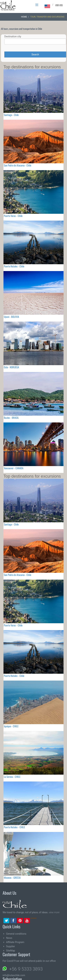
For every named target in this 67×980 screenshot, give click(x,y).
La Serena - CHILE (12, 777)
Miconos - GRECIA (12, 877)
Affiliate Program (15, 942)
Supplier (11, 946)
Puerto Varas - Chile (13, 216)
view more (54, 912)
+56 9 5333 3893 (26, 969)
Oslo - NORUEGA (11, 367)
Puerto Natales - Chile (14, 266)
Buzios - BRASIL (11, 418)
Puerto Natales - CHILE (14, 827)
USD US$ (59, 5)
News (9, 938)
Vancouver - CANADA (14, 468)
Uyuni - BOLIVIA (11, 317)
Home (24, 17)
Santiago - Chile (11, 115)
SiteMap (11, 951)
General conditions (16, 934)
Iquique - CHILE (11, 726)
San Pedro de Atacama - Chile (17, 165)
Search (35, 54)
